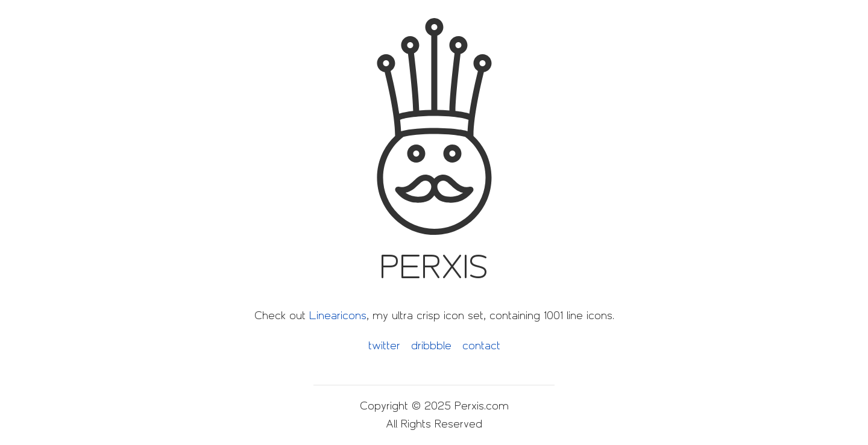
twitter (384, 346)
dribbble (431, 346)
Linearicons (338, 316)
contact (481, 346)
